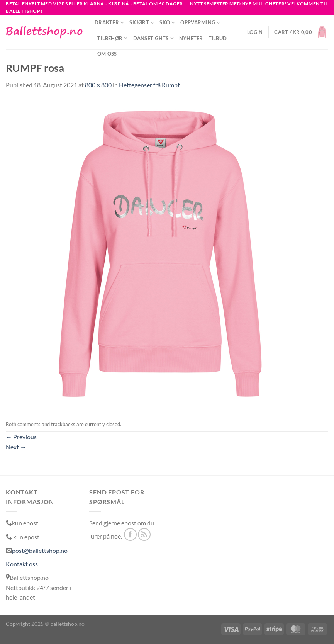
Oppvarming (200, 23)
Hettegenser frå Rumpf (149, 85)
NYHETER (191, 38)
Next (16, 447)
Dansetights (153, 38)
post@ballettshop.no (40, 550)
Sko (167, 23)
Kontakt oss (22, 564)
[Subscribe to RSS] (144, 534)
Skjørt (142, 23)
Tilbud (218, 38)
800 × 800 (98, 85)
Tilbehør (113, 38)
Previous (21, 437)
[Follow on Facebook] (130, 534)
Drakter (109, 23)
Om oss (107, 54)
